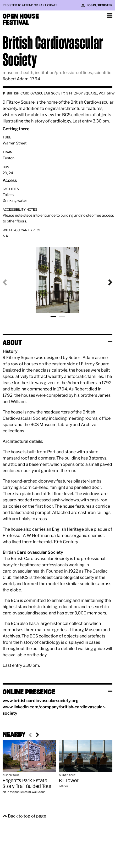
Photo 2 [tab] (62, 317)
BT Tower (69, 780)
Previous (9, 282)
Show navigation (110, 16)
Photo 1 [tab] (53, 317)
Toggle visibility (110, 342)
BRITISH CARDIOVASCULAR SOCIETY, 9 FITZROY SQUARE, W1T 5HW (61, 93)
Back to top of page (27, 816)
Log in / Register (100, 5)
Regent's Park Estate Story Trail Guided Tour (27, 783)
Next (106, 282)
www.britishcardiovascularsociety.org (41, 701)
